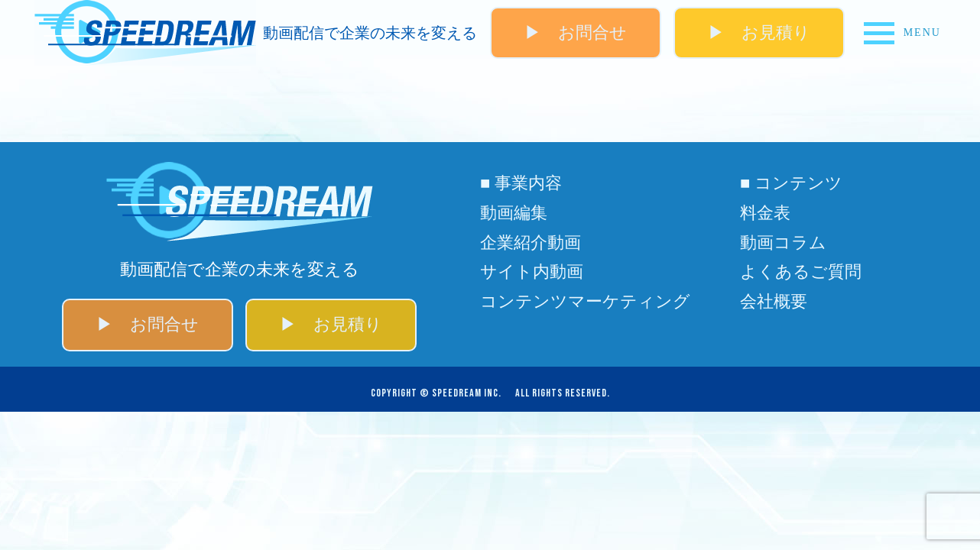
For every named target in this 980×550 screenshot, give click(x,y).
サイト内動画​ (532, 272)
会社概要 (774, 301)
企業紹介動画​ (531, 243)
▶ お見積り (759, 32)
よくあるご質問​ (801, 272)
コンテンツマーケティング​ (585, 301)
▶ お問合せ (576, 32)
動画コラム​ (783, 243)
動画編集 (514, 213)
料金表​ (765, 213)
